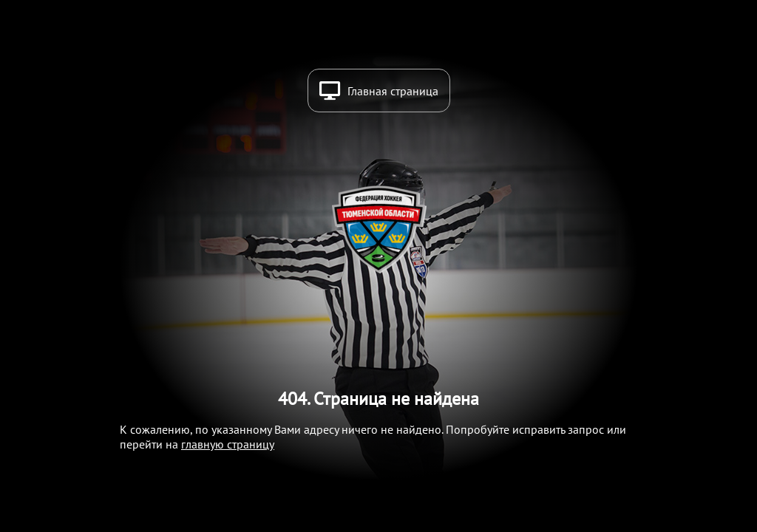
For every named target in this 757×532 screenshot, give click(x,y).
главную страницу (228, 444)
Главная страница (393, 91)
